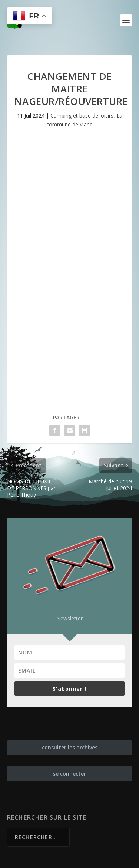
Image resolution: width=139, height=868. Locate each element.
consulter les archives (70, 747)
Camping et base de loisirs (82, 115)
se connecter (69, 774)
